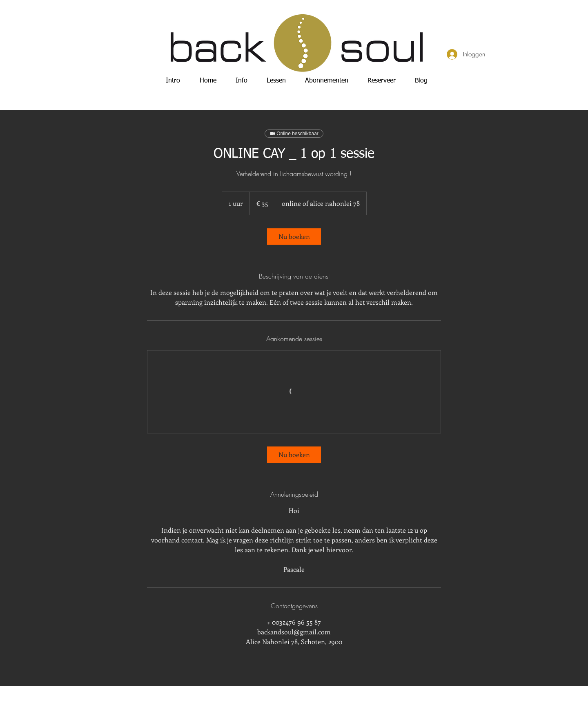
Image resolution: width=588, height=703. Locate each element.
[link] (294, 237)
